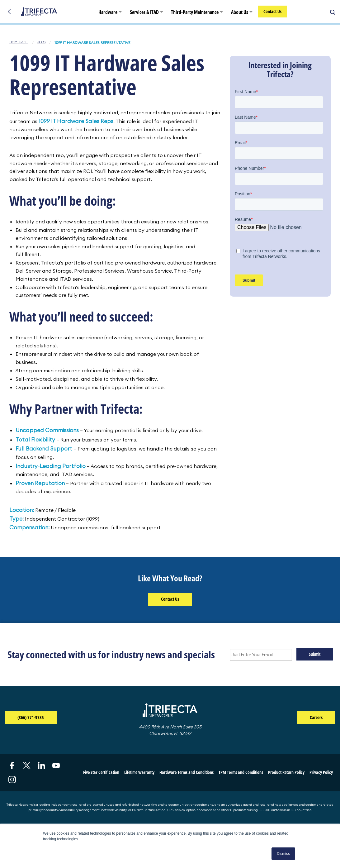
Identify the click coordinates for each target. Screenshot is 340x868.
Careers (316, 718)
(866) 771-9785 (37, 718)
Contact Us (273, 12)
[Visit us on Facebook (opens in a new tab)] (12, 766)
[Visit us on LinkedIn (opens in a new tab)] (41, 766)
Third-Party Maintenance (195, 12)
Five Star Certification (101, 773)
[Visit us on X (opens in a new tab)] (27, 766)
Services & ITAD (145, 12)
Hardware (108, 12)
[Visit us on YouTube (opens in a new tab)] (56, 766)
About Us (240, 12)
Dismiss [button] (283, 854)
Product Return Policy (286, 773)
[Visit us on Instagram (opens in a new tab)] (12, 780)
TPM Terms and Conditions (241, 773)
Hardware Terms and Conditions (187, 773)
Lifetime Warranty (139, 773)
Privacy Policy (321, 773)
